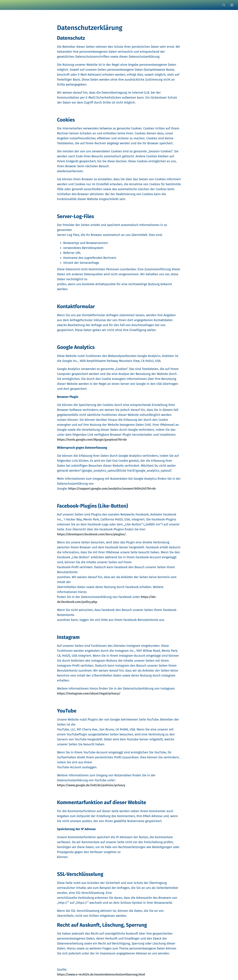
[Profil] (232, 5)
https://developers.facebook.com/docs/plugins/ (91, 534)
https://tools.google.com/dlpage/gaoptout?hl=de (92, 440)
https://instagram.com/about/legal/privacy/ (89, 693)
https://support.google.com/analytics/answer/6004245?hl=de (112, 489)
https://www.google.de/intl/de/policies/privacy (91, 785)
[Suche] (224, 5)
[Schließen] (6, 5)
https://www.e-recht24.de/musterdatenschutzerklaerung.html (101, 974)
